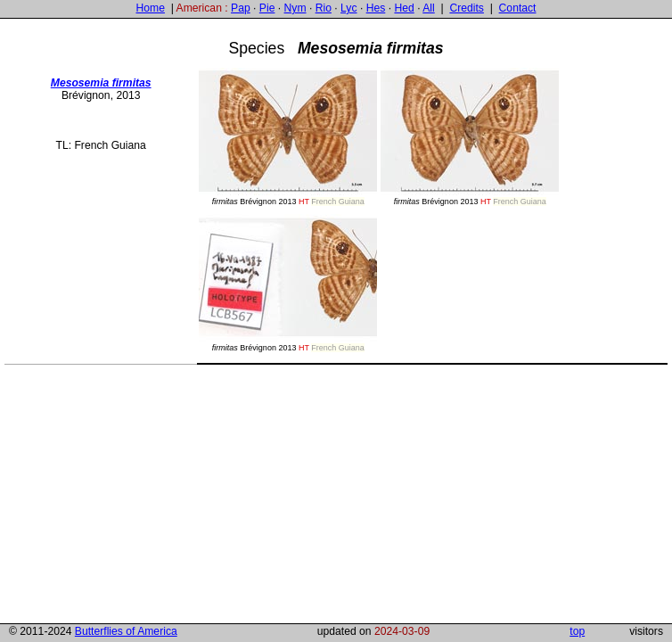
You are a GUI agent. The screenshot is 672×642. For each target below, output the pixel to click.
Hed (404, 8)
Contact (518, 8)
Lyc (348, 8)
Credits (467, 8)
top (577, 631)
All (429, 8)
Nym (295, 8)
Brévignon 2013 (288, 137)
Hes (376, 8)
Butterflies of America (126, 631)
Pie (267, 8)
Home (150, 8)
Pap (241, 8)
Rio (324, 8)
